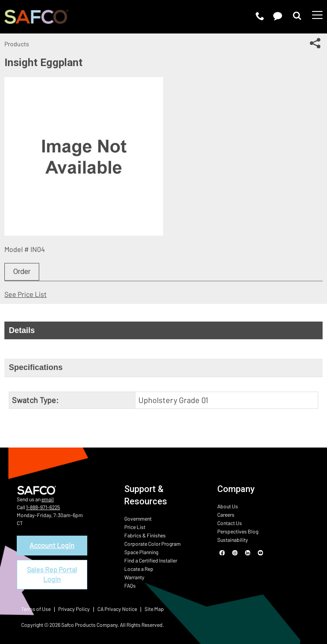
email (48, 499)
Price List (135, 527)
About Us (228, 506)
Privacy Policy (74, 609)
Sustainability (233, 540)
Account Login (52, 545)
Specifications (36, 367)
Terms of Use (36, 609)
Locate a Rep (139, 569)
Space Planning (141, 552)
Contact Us (230, 523)
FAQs (130, 585)
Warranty (134, 577)
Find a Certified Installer (151, 560)
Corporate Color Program (152, 544)
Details (22, 330)
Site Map (154, 609)
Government (138, 518)
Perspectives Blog (238, 531)
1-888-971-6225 (43, 507)
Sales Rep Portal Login (52, 574)
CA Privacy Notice (117, 609)
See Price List (26, 294)
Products (17, 44)
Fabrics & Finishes (145, 535)
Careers (226, 514)
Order (22, 272)
